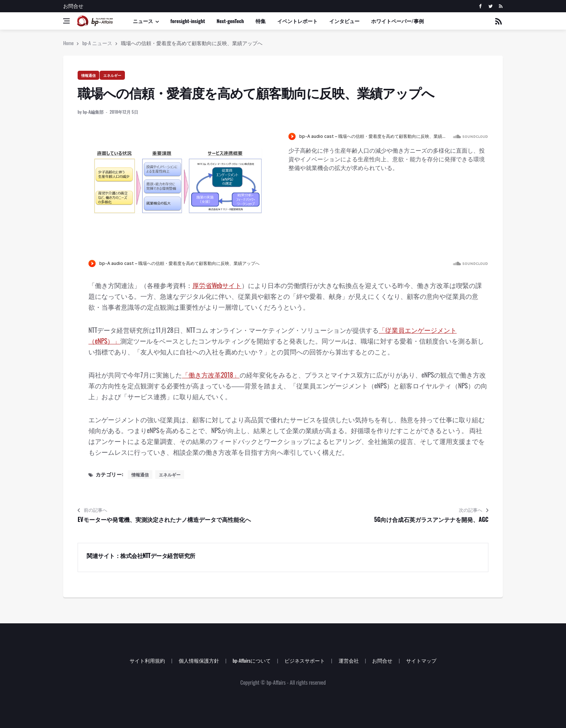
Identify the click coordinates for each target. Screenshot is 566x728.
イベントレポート (297, 21)
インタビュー (344, 21)
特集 (261, 21)
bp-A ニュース (97, 43)
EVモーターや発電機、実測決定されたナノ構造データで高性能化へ (164, 519)
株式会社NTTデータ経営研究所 (158, 555)
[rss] (500, 6)
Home (68, 43)
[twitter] (490, 6)
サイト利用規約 (147, 660)
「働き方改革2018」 (211, 375)
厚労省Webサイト (217, 285)
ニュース (143, 21)
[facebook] (480, 6)
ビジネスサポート (305, 660)
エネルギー (112, 75)
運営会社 (349, 660)
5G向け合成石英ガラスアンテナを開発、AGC (431, 519)
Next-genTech (230, 21)
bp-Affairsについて (252, 660)
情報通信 (88, 75)
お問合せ (73, 6)
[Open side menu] (66, 21)
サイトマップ (421, 660)
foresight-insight (188, 21)
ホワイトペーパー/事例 (397, 21)
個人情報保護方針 (199, 660)
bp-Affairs (276, 682)
